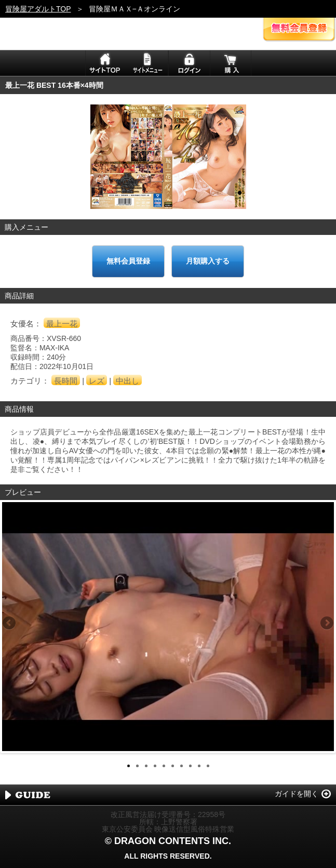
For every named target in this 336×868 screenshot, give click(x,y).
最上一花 (62, 324)
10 (208, 766)
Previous (10, 624)
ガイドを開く (297, 794)
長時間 (66, 381)
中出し (127, 381)
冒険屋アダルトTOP (38, 9)
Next (326, 624)
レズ (97, 381)
